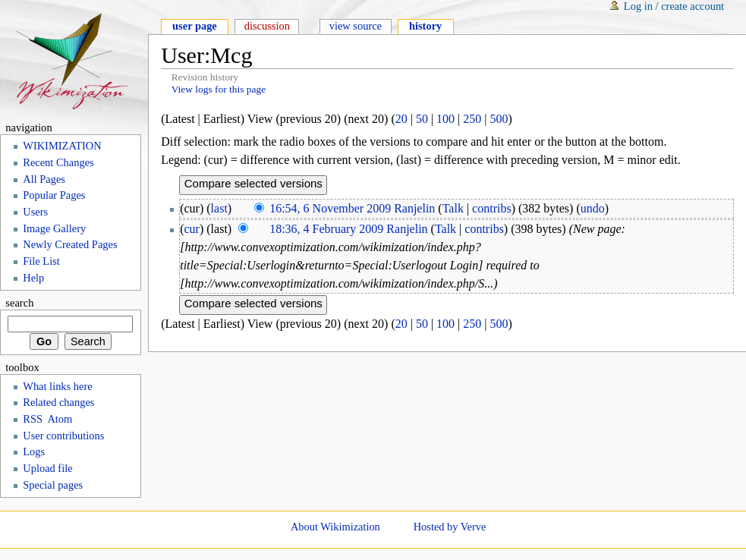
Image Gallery (54, 228)
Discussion (267, 26)
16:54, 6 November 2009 (330, 208)
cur (192, 229)
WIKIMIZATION (62, 146)
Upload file (47, 468)
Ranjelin (414, 208)
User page (195, 26)
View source (356, 26)
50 (422, 119)
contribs (492, 208)
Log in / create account (674, 6)
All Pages (44, 179)
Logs (34, 451)
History (425, 26)
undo (593, 208)
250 (472, 119)
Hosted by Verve (450, 527)
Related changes (58, 402)
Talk (453, 208)
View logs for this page (219, 89)
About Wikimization (335, 527)
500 (499, 119)
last (219, 208)
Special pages (53, 485)
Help (33, 278)
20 (401, 119)
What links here (57, 386)
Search (19, 303)
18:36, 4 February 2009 (326, 229)
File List (41, 261)
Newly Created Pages (70, 244)
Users (35, 212)
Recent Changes (58, 162)
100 (445, 119)
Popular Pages (54, 195)
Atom (60, 419)
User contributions (63, 436)
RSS (33, 419)
